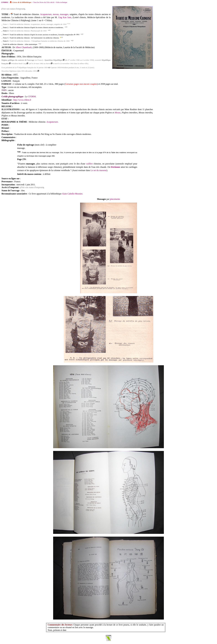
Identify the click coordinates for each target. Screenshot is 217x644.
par (108, 199)
